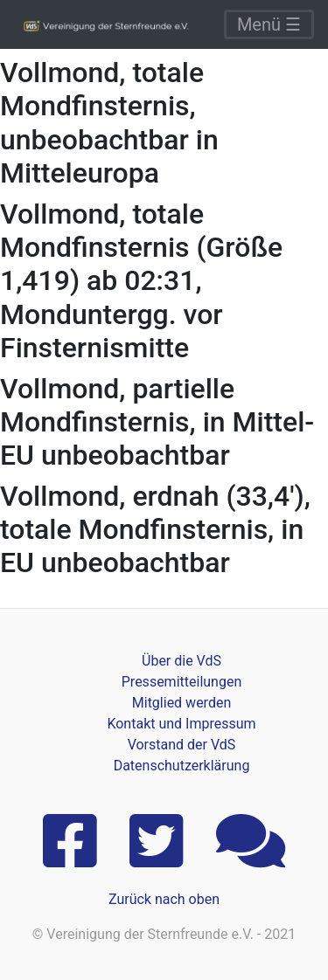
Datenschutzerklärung (182, 766)
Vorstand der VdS (182, 745)
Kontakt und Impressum (181, 724)
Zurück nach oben (164, 899)
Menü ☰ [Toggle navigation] (269, 24)
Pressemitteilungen (181, 682)
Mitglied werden (181, 703)
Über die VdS (181, 661)
